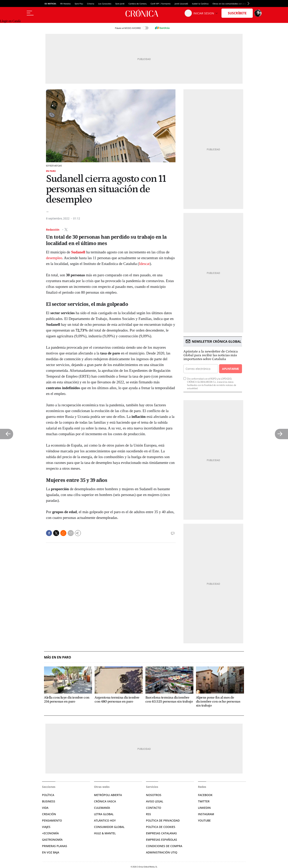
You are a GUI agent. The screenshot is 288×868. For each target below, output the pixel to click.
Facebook (205, 795)
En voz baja (51, 852)
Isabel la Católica (200, 4)
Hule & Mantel (105, 833)
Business (49, 801)
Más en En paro (58, 657)
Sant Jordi (120, 4)
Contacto (154, 808)
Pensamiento (52, 820)
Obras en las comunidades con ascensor (232, 4)
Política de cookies (161, 827)
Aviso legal (155, 801)
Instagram (206, 814)
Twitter (204, 801)
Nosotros (154, 795)
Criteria (91, 4)
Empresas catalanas (161, 833)
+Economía (50, 833)
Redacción (53, 229)
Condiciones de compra (164, 846)
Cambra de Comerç (138, 4)
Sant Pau (79, 4)
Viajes (46, 827)
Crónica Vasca (105, 801)
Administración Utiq (162, 852)
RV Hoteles (66, 4)
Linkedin (204, 808)
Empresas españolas (162, 840)
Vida (45, 808)
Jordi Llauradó (181, 4)
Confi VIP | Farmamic (161, 4)
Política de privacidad (163, 820)
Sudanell (78, 252)
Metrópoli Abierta (108, 795)
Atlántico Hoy (105, 820)
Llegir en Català (10, 21)
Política (48, 795)
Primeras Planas (55, 846)
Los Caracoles (105, 4)
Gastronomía (52, 840)
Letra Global (104, 814)
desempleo (54, 258)
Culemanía (102, 808)
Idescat (144, 264)
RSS (148, 814)
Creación (49, 814)
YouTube (204, 820)
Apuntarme (230, 369)
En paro (51, 171)
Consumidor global (109, 827)
